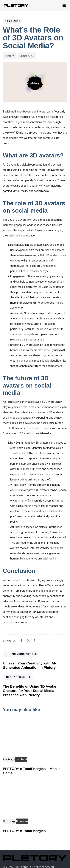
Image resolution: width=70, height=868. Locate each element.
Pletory (10, 56)
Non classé (12, 21)
